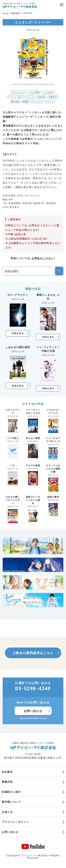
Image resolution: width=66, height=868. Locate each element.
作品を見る (18, 333)
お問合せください (43, 258)
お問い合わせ (33, 711)
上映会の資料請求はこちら (33, 653)
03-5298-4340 (33, 689)
